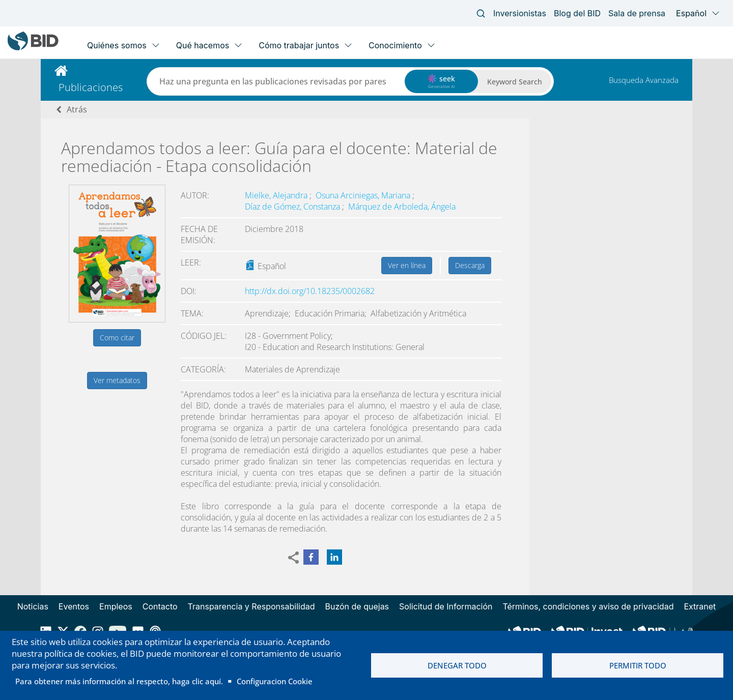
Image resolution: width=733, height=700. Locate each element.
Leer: (191, 262)
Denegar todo (457, 665)
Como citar (117, 338)
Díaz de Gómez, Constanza (293, 207)
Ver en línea (407, 265)
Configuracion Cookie (275, 681)
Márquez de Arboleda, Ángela (402, 207)
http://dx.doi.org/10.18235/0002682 (310, 291)
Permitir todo (638, 665)
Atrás (77, 109)
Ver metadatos (117, 380)
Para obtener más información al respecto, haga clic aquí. (119, 681)
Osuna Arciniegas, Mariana (364, 195)
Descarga (470, 265)
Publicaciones (91, 87)
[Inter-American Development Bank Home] (33, 48)
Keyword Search (515, 82)
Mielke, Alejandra (277, 195)
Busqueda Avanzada (644, 80)
